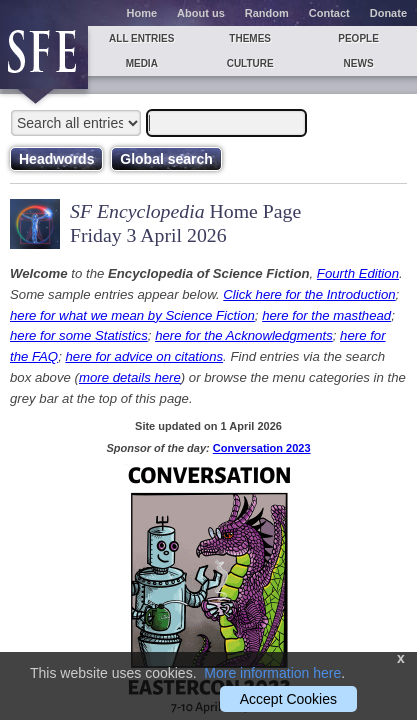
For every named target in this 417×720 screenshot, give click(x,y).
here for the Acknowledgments (244, 335)
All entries (141, 38)
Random (267, 13)
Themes (250, 38)
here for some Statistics (79, 335)
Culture (250, 63)
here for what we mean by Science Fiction (132, 315)
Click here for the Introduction (309, 294)
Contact (329, 13)
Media (142, 63)
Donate (388, 13)
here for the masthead (326, 315)
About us (201, 13)
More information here (272, 673)
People (358, 38)
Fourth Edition (358, 273)
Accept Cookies (288, 699)
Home (142, 13)
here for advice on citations (144, 356)
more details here (130, 377)
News (359, 63)
